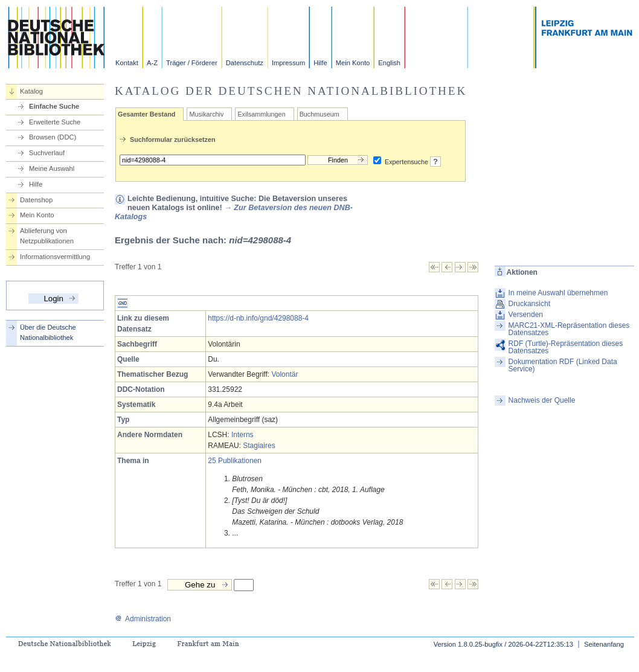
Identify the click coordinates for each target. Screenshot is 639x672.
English (389, 63)
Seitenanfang (604, 644)
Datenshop (36, 200)
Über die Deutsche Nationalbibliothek (48, 332)
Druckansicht (529, 304)
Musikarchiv (206, 114)
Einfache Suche (54, 106)
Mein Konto (353, 63)
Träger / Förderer (192, 63)
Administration (143, 619)
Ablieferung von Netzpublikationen (47, 236)
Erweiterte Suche (55, 122)
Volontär (284, 374)
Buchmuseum (319, 114)
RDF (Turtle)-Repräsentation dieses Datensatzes (566, 347)
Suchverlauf (47, 153)
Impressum (288, 63)
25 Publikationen (235, 461)
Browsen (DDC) (53, 137)
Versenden (526, 315)
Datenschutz (245, 63)
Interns (242, 435)
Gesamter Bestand (146, 114)
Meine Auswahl (52, 168)
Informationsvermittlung (55, 257)
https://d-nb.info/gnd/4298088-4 (258, 318)
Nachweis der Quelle (542, 400)
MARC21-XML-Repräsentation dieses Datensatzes (569, 329)
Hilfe (320, 63)
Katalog (31, 91)
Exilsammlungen (261, 114)
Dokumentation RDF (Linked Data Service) (563, 365)
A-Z (152, 63)
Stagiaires (259, 446)
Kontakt (127, 63)
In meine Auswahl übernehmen (558, 293)
